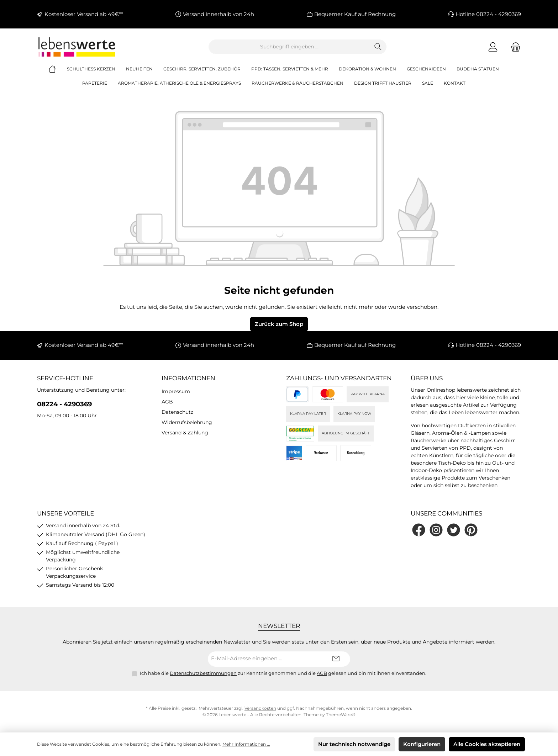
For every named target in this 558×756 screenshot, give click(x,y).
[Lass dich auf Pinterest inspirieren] (471, 530)
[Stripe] (294, 453)
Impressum (176, 391)
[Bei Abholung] (356, 453)
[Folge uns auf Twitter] (454, 530)
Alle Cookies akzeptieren (487, 744)
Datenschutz (177, 412)
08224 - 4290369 (64, 404)
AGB (167, 402)
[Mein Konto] (493, 47)
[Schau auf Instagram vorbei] (436, 530)
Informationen (188, 378)
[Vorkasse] (321, 453)
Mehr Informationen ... (246, 744)
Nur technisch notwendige (354, 744)
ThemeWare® (341, 715)
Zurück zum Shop (279, 324)
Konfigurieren (422, 744)
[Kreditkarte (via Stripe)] (328, 394)
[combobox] (289, 47)
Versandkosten (260, 708)
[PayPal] (297, 394)
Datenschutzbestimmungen (203, 673)
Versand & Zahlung (185, 433)
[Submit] (336, 659)
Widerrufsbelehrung (187, 422)
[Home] (58, 69)
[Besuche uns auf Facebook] (419, 530)
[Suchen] (378, 47)
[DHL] (300, 433)
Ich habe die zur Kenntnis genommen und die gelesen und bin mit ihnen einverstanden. (283, 673)
